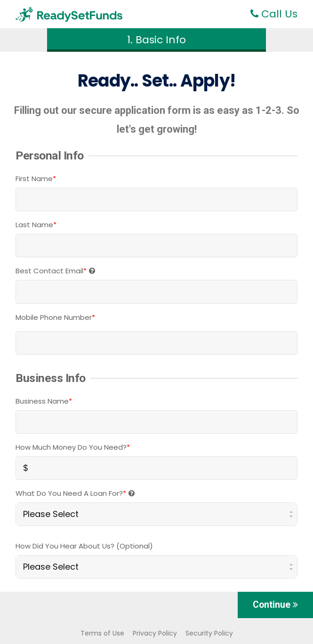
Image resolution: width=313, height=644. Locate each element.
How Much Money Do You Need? (73, 447)
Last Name (36, 225)
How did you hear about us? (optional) (84, 546)
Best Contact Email (55, 271)
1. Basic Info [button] (156, 40)
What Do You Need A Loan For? (75, 493)
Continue (275, 605)
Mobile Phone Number (55, 317)
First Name (36, 179)
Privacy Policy (155, 633)
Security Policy (209, 633)
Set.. (159, 81)
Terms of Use (102, 633)
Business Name (44, 401)
